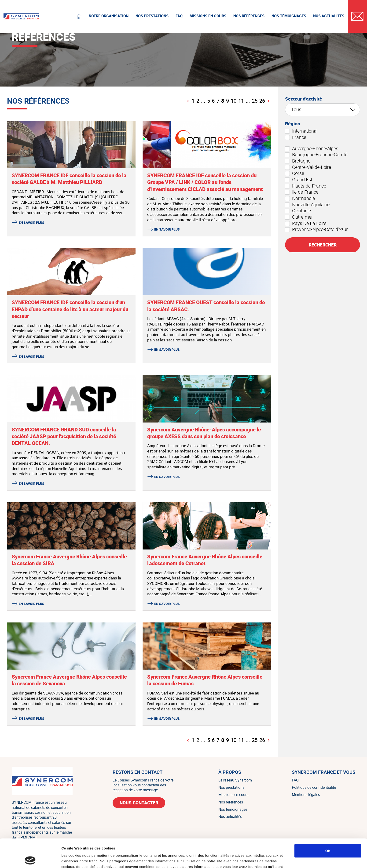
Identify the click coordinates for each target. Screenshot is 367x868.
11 (241, 101)
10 (234, 101)
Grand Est (299, 180)
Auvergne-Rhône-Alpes (312, 148)
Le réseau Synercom (235, 780)
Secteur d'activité (304, 99)
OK (328, 822)
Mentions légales (306, 795)
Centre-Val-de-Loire (308, 167)
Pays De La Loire (306, 223)
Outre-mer (299, 217)
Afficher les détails (258, 859)
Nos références (231, 802)
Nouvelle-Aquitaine (307, 205)
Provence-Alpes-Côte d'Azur (316, 229)
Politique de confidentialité (314, 787)
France (296, 137)
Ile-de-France (302, 192)
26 (262, 101)
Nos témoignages (233, 809)
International (301, 131)
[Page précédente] (188, 101)
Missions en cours (233, 795)
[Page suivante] (268, 101)
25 (255, 101)
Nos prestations (231, 787)
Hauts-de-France (306, 186)
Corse (295, 173)
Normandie (300, 198)
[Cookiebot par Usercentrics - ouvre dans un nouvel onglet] (30, 859)
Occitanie (298, 211)
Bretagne (298, 161)
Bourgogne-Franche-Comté (316, 155)
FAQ (295, 780)
